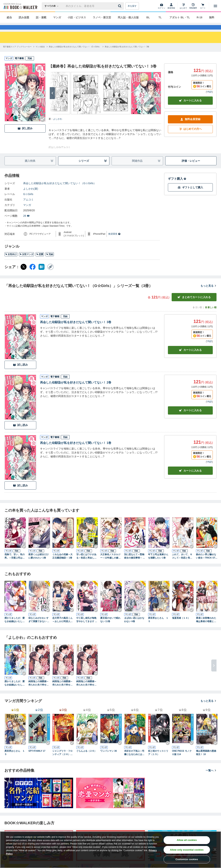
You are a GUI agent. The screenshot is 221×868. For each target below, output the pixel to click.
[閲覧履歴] (193, 6)
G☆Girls (28, 201)
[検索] (120, 6)
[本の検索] (53, 6)
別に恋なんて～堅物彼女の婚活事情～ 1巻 (134, 563)
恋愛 (40, 261)
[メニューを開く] (215, 6)
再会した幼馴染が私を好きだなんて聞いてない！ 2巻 (76, 389)
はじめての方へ (190, 136)
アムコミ (28, 206)
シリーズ (93, 168)
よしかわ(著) (31, 195)
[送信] (120, 6)
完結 (50, 261)
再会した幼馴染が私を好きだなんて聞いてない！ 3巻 (76, 329)
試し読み (25, 135)
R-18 (199, 17)
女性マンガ (26, 261)
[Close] (215, 849)
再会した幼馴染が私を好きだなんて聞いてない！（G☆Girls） (60, 190)
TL (160, 17)
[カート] (203, 6)
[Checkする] (43, 126)
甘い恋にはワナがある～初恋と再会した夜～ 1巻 (86, 563)
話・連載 (41, 17)
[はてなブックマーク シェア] (42, 274)
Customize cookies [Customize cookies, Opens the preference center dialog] (187, 859)
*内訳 (209, 99)
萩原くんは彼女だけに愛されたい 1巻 (39, 563)
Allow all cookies (187, 840)
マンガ (57, 17)
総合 (9, 17)
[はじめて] (183, 6)
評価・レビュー (191, 168)
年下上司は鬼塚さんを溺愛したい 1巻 (158, 563)
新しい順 (211, 314)
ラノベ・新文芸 (102, 17)
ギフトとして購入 (190, 194)
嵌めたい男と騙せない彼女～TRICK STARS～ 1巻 (206, 563)
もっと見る (208, 292)
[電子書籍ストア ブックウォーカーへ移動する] (17, 53)
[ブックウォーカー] (20, 6)
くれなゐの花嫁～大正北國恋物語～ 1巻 (62, 563)
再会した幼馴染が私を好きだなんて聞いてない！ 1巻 (76, 450)
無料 (212, 17)
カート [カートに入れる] (190, 357)
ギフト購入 (177, 185)
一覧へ (211, 777)
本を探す (132, 6)
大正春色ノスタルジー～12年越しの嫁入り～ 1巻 (110, 563)
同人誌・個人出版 (128, 17)
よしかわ (58, 126)
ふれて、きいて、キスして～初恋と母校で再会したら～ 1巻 (182, 563)
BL (148, 17)
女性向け (11, 261)
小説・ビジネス (77, 17)
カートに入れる (190, 107)
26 (26, 223)
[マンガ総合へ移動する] (40, 53)
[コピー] (50, 274)
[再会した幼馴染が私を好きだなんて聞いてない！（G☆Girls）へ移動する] (75, 53)
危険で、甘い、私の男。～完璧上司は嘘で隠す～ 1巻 (15, 563)
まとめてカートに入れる (194, 304)
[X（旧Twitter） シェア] (24, 274)
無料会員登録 (190, 126)
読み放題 (24, 17)
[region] (110, 850)
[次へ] (52, 100)
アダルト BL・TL (180, 17)
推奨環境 (114, 241)
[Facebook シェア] (33, 274)
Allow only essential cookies (187, 850)
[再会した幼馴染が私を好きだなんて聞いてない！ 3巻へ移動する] (127, 53)
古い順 (197, 314)
